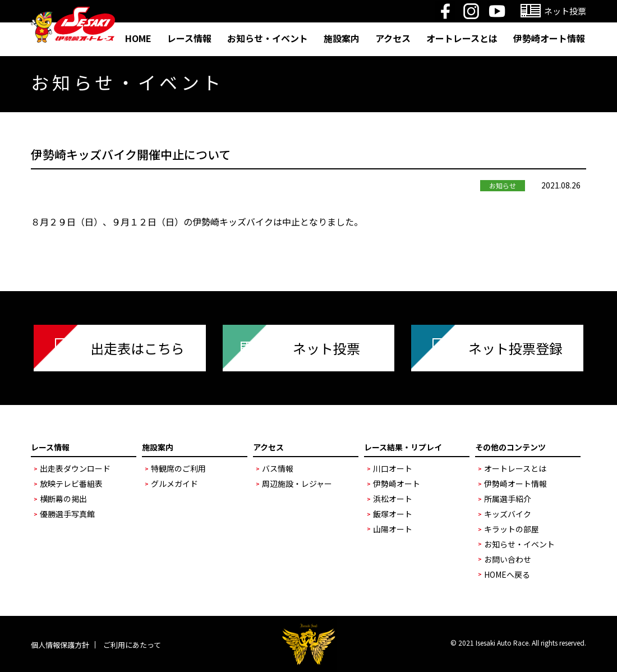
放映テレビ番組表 (71, 484)
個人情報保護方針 (60, 645)
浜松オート (393, 499)
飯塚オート (393, 514)
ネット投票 (326, 348)
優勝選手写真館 (67, 514)
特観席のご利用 (178, 468)
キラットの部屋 (512, 529)
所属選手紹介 (508, 499)
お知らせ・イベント (268, 38)
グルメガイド (174, 484)
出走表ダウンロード (75, 468)
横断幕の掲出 (63, 499)
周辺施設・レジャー (297, 484)
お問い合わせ (508, 559)
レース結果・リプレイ (403, 447)
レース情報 (189, 38)
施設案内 (342, 38)
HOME (138, 38)
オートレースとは (462, 38)
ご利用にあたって (132, 645)
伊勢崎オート (397, 484)
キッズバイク (508, 514)
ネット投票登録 (515, 348)
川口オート (393, 468)
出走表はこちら (137, 348)
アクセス (393, 38)
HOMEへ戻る (507, 574)
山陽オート (393, 529)
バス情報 (278, 468)
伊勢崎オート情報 (549, 38)
